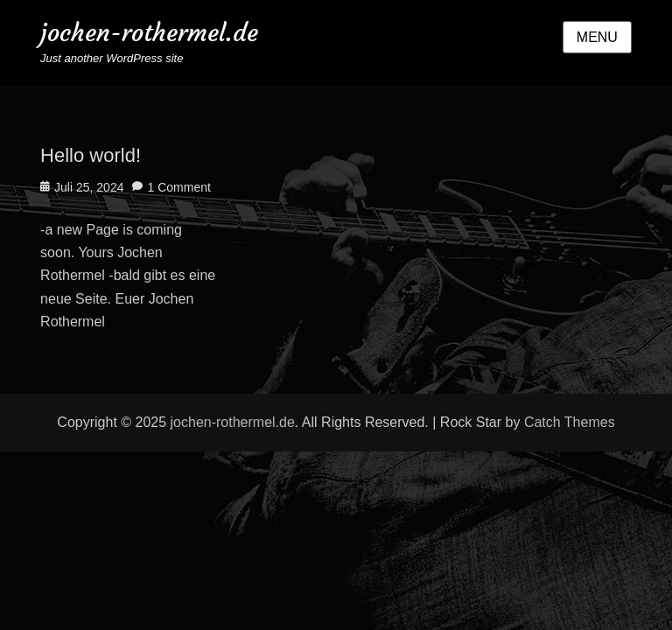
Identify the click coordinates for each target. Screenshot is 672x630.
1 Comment (178, 187)
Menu (597, 37)
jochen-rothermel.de (149, 33)
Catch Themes (570, 422)
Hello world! (91, 155)
